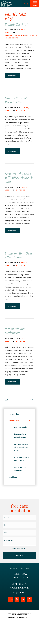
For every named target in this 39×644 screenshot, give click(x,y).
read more (12, 75)
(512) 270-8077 (19, 592)
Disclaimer (23, 615)
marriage (20, 35)
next (8, 400)
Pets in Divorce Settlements (15, 331)
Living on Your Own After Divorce (18, 255)
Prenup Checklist (16, 24)
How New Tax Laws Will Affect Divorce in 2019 (19, 178)
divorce (9, 35)
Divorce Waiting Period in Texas (16, 100)
